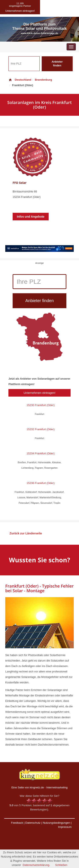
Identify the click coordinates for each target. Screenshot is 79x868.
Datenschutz (33, 823)
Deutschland (20, 80)
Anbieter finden (57, 64)
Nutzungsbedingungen (56, 823)
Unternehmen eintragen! (39, 393)
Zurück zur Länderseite (26, 533)
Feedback (17, 823)
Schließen (61, 865)
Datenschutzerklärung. (36, 865)
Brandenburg (43, 80)
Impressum (65, 827)
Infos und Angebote (31, 217)
